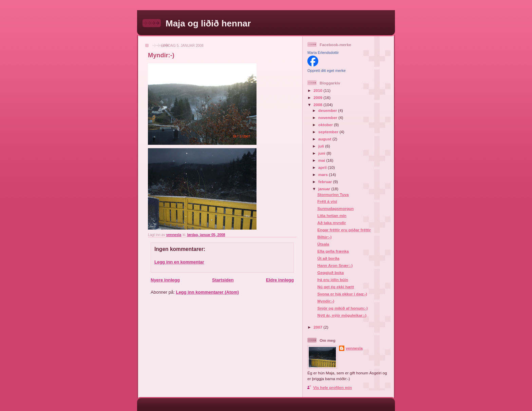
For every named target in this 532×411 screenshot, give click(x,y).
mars (324, 174)
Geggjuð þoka (330, 272)
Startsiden (223, 280)
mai (322, 160)
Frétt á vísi (327, 201)
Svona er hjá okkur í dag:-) (342, 294)
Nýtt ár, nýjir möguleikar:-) (342, 315)
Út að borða (328, 258)
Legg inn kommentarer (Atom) (207, 292)
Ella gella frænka (333, 251)
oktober (326, 125)
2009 (318, 97)
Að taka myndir (331, 223)
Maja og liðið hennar (208, 23)
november (328, 118)
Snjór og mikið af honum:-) (343, 308)
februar (326, 182)
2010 (318, 90)
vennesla (354, 348)
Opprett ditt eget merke (327, 71)
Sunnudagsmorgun (335, 208)
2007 (318, 327)
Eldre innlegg (280, 280)
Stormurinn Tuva (333, 194)
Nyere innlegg (165, 280)
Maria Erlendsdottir (323, 53)
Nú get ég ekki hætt (336, 287)
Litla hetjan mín (332, 216)
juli (322, 146)
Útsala (323, 244)
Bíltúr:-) (324, 237)
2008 (318, 105)
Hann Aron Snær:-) (335, 265)
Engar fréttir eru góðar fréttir (344, 230)
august (325, 139)
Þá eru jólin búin (333, 280)
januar (325, 189)
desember (328, 110)
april (323, 167)
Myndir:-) (326, 301)
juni (322, 153)
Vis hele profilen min (332, 387)
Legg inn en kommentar (179, 262)
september (329, 132)
